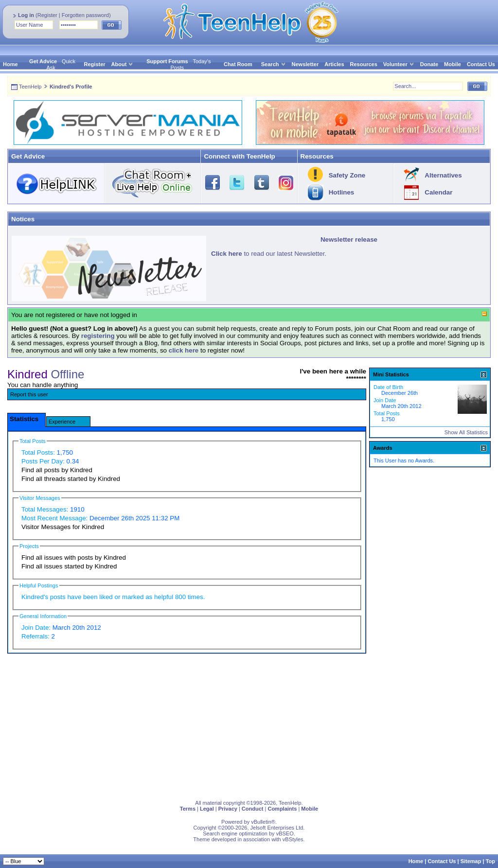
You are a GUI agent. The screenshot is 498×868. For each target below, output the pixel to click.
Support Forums (167, 61)
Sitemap (471, 861)
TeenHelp (30, 87)
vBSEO (285, 833)
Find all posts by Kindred (57, 470)
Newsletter (305, 64)
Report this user (29, 394)
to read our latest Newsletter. (269, 254)
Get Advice (43, 61)
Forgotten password (85, 15)
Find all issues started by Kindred (69, 566)
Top (490, 861)
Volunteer (395, 64)
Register (47, 15)
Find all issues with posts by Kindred (74, 558)
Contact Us (481, 64)
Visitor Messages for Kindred (63, 527)
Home (10, 64)
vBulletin (261, 822)
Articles (334, 64)
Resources (364, 64)
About (119, 64)
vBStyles (293, 839)
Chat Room (238, 64)
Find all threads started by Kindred (71, 479)
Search (274, 64)
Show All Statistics (466, 432)
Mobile (453, 64)
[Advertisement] (249, 725)
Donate (429, 64)
